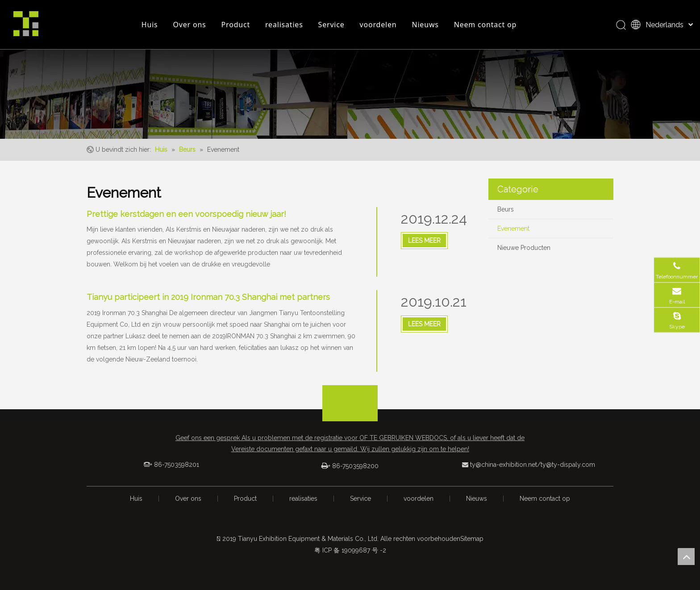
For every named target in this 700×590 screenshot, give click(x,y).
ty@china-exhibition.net (504, 465)
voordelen (378, 25)
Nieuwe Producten (524, 248)
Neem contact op (485, 25)
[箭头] (350, 392)
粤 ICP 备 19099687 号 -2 (350, 550)
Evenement (513, 229)
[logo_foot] (350, 412)
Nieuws (425, 25)
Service (331, 25)
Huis (150, 25)
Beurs (506, 209)
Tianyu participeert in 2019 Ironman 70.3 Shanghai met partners (208, 297)
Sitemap (472, 539)
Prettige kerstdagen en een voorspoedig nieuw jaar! (186, 214)
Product (236, 25)
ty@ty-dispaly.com (568, 465)
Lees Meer (424, 241)
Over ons (190, 25)
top (686, 557)
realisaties (284, 25)
